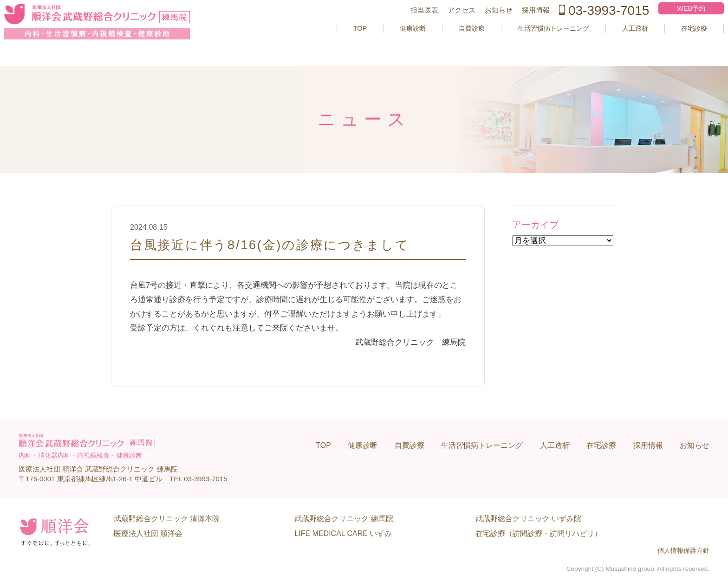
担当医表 (407, 25)
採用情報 (518, 25)
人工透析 (615, 43)
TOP (320, 43)
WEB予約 (675, 23)
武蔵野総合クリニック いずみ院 (528, 519)
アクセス (444, 25)
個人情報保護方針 (683, 551)
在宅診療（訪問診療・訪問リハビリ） (539, 533)
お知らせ (481, 25)
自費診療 (438, 43)
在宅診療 (678, 43)
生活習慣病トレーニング (526, 43)
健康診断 (375, 43)
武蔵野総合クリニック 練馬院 (344, 519)
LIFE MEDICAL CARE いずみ (343, 533)
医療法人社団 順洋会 (148, 533)
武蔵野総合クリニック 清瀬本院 (167, 519)
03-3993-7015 (586, 25)
